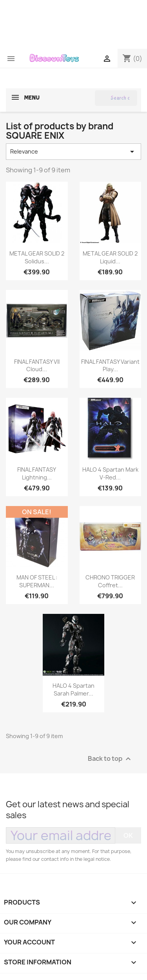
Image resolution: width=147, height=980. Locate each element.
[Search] (116, 98)
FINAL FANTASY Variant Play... (110, 366)
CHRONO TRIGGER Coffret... (110, 581)
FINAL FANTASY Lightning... (37, 473)
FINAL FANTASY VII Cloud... (37, 366)
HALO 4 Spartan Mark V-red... (110, 473)
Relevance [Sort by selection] (73, 152)
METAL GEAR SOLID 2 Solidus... (37, 257)
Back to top (110, 759)
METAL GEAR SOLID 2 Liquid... (110, 257)
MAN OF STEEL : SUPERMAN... (37, 581)
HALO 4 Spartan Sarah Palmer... (73, 689)
